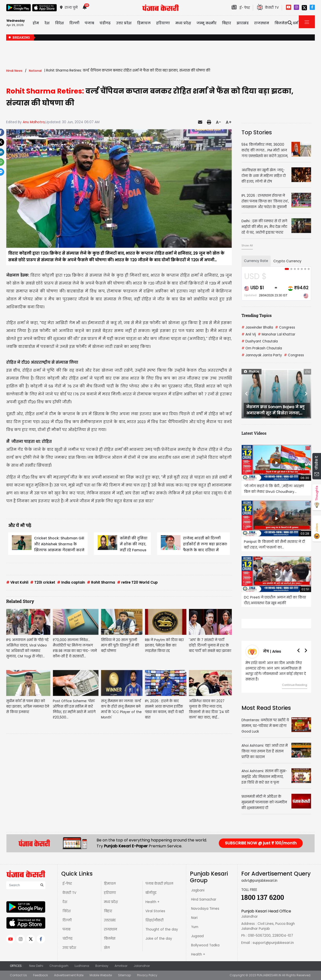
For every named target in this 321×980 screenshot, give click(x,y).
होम (36, 23)
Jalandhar (142, 966)
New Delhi (36, 966)
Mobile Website (101, 975)
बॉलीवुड (151, 893)
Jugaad (197, 936)
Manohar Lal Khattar (277, 334)
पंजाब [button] (89, 23)
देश (65, 902)
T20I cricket (43, 583)
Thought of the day (162, 929)
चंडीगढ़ (67, 939)
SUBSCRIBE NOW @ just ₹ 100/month (261, 843)
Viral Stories (155, 911)
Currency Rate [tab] (256, 261)
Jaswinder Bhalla (257, 327)
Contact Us (18, 975)
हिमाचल (110, 884)
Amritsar (121, 966)
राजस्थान (110, 929)
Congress (285, 327)
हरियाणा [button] (163, 23)
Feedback (40, 975)
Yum (195, 927)
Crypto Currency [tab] (287, 261)
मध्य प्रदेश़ (183, 23)
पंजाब (66, 929)
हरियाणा (110, 893)
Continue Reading (295, 685)
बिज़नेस (110, 939)
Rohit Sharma (101, 583)
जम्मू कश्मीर (207, 23)
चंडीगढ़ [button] (105, 23)
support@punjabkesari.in (273, 943)
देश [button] (47, 23)
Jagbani (198, 890)
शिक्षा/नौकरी (154, 920)
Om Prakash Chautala (262, 348)
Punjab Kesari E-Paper (126, 846)
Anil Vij (249, 334)
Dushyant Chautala (260, 341)
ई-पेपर (67, 884)
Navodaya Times (205, 909)
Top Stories (257, 132)
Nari (194, 918)
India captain (71, 583)
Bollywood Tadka (205, 945)
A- (218, 122)
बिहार (227, 23)
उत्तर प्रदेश (124, 23)
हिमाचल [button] (144, 23)
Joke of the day (159, 939)
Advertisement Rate (69, 975)
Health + (152, 902)
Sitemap (124, 975)
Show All (247, 245)
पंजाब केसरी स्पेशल (159, 884)
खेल (107, 948)
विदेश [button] (60, 23)
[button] (247, 394)
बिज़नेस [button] (281, 23)
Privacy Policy (147, 975)
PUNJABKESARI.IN (269, 975)
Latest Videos (254, 433)
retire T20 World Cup (137, 583)
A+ (229, 122)
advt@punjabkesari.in (259, 881)
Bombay (102, 966)
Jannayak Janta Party (262, 355)
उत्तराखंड (110, 920)
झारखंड (243, 23)
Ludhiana (82, 966)
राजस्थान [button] (262, 23)
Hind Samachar (204, 899)
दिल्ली (74, 23)
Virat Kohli (17, 583)
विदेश (67, 911)
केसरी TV (69, 893)
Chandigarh (59, 966)
